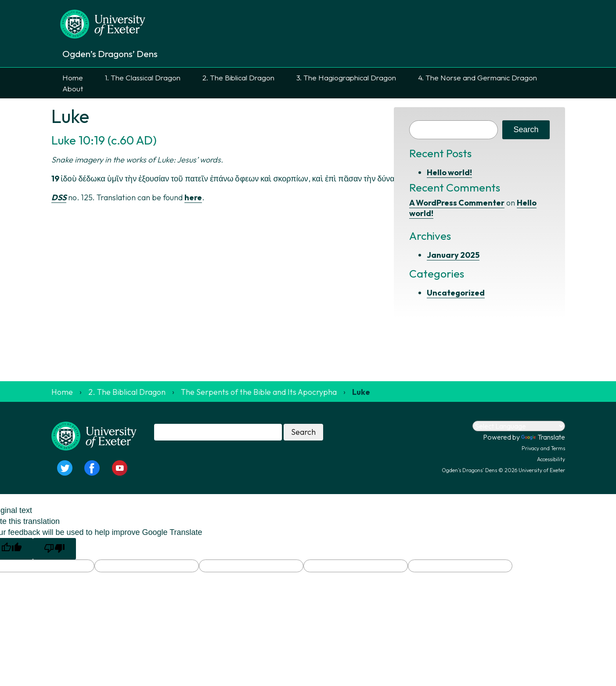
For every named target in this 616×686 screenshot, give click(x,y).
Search (526, 130)
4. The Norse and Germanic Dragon (477, 78)
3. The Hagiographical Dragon (346, 78)
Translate (543, 437)
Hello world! (449, 172)
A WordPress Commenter (457, 203)
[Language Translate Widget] (519, 426)
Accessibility (551, 459)
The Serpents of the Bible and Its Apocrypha (259, 392)
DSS (59, 197)
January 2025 (453, 255)
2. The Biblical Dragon (238, 78)
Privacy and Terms (543, 448)
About (73, 88)
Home (73, 78)
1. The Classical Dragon (143, 78)
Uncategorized (456, 293)
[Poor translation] (54, 549)
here (193, 197)
